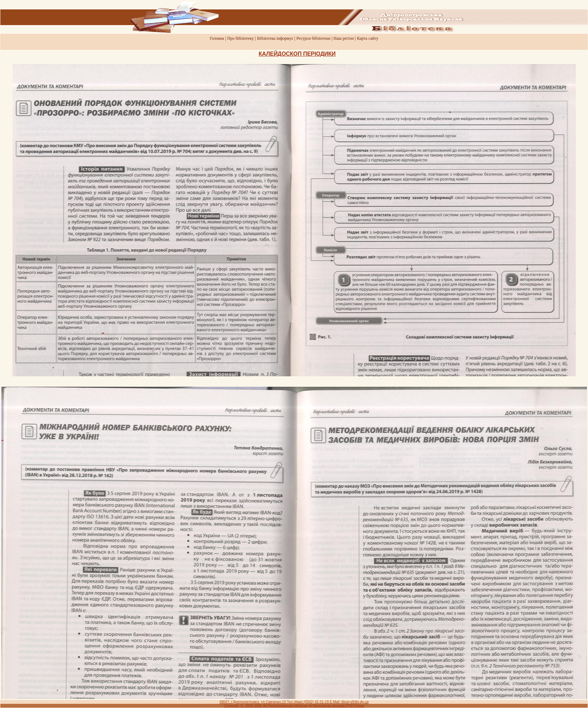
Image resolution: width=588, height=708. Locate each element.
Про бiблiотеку (240, 38)
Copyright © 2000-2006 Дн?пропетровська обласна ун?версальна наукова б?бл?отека (294, 706)
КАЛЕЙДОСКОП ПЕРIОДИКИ (297, 54)
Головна (217, 38)
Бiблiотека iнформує (275, 38)
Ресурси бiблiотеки (313, 38)
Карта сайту (368, 38)
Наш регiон (344, 38)
